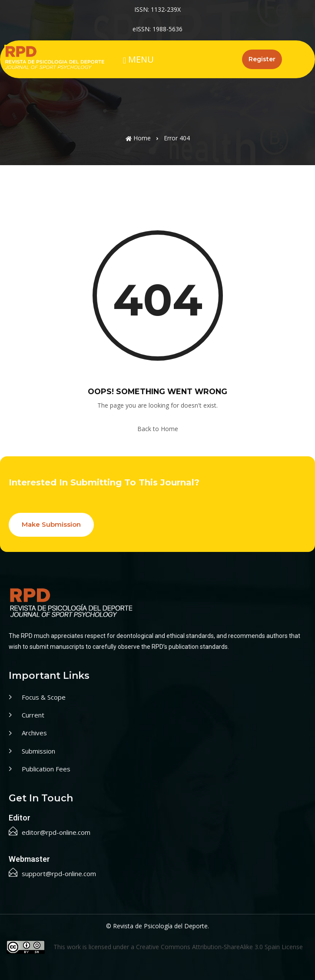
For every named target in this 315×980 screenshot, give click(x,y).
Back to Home (158, 429)
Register (262, 59)
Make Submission (51, 524)
